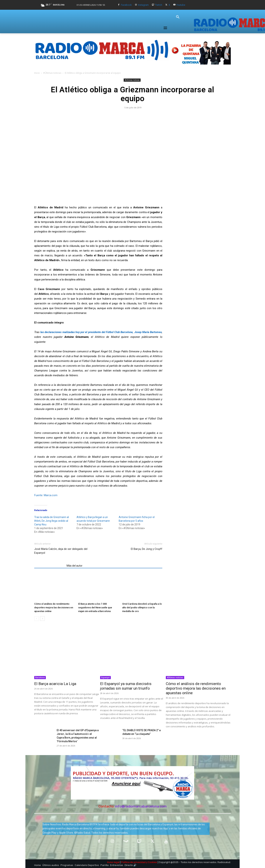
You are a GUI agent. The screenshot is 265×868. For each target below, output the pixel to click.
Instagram (143, 5)
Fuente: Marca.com (46, 495)
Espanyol (105, 677)
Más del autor (75, 566)
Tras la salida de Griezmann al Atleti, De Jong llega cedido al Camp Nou (52, 521)
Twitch (159, 5)
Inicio (37, 73)
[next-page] (42, 619)
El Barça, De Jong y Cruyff (147, 549)
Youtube (181, 5)
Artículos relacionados (49, 566)
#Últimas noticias (52, 73)
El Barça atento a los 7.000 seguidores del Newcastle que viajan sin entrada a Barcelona (95, 608)
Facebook (126, 5)
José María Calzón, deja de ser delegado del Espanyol (61, 551)
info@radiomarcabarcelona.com (141, 806)
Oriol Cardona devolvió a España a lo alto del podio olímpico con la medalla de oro (142, 608)
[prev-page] (37, 619)
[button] (178, 17)
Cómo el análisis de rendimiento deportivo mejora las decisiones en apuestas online (54, 608)
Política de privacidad (133, 862)
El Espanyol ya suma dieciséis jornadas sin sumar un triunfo (126, 686)
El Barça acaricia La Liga (55, 684)
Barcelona (40, 677)
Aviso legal (113, 862)
